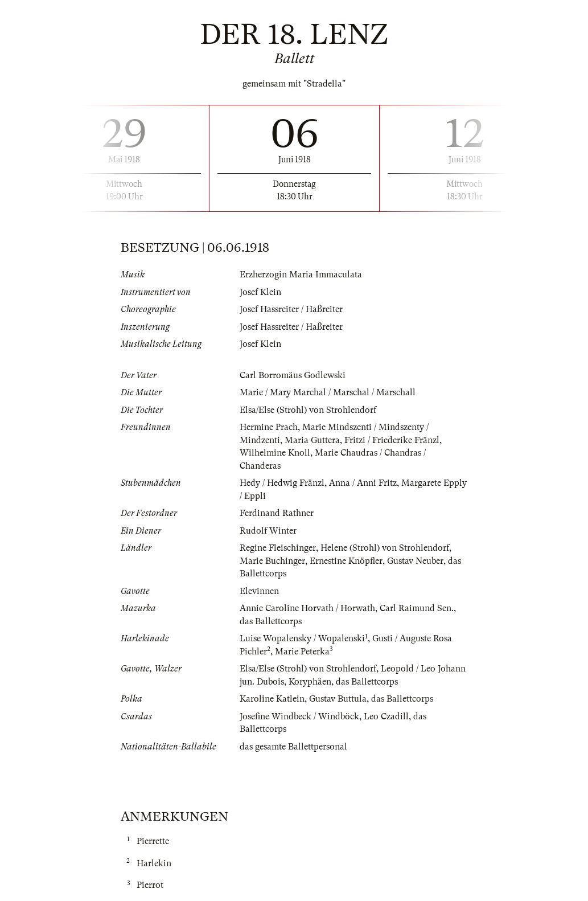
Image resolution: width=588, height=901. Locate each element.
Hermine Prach (269, 427)
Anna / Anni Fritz (363, 483)
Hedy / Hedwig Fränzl (282, 483)
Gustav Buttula (338, 699)
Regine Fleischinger (278, 548)
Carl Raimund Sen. (417, 608)
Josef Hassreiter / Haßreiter (291, 309)
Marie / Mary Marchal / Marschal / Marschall (328, 392)
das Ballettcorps (271, 621)
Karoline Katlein (272, 699)
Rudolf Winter (268, 531)
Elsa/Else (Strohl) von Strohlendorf (308, 410)
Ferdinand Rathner (277, 513)
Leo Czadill (386, 716)
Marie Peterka (302, 652)
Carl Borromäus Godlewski (293, 375)
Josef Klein (260, 292)
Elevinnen (259, 591)
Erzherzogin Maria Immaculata (301, 275)
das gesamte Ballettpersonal (293, 747)
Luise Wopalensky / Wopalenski (302, 638)
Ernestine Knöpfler (346, 561)
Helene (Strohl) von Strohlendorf (385, 548)
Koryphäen (310, 682)
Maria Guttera (312, 440)
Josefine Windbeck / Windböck (299, 716)
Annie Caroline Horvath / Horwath (307, 608)
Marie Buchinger (272, 561)
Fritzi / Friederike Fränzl (392, 440)
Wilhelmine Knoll (275, 453)
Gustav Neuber (415, 561)
